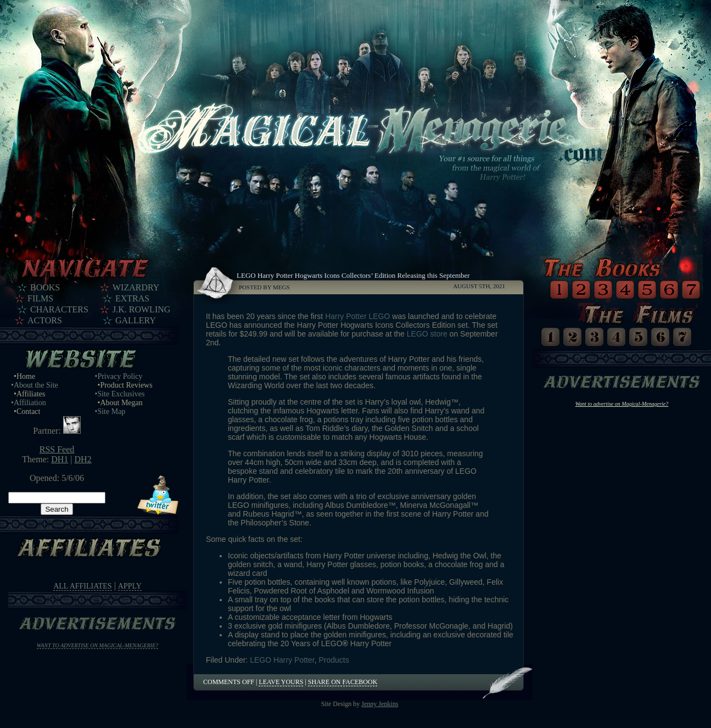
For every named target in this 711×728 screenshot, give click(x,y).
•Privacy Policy (119, 376)
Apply (130, 586)
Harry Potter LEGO (357, 316)
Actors (45, 320)
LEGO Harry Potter (282, 660)
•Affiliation (29, 403)
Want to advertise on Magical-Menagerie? (98, 645)
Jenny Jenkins (380, 704)
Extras (132, 298)
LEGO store (428, 334)
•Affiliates (30, 394)
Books (45, 287)
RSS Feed (57, 449)
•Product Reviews (125, 385)
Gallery (136, 320)
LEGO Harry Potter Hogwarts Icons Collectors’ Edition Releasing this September (353, 275)
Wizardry (136, 287)
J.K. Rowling (141, 309)
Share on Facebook (343, 682)
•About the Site (35, 385)
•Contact (27, 411)
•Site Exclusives (120, 394)
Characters (59, 309)
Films (40, 298)
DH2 (83, 459)
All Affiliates (82, 586)
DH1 (60, 459)
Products (334, 660)
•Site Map (110, 411)
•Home (24, 376)
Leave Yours (281, 682)
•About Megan (120, 403)
